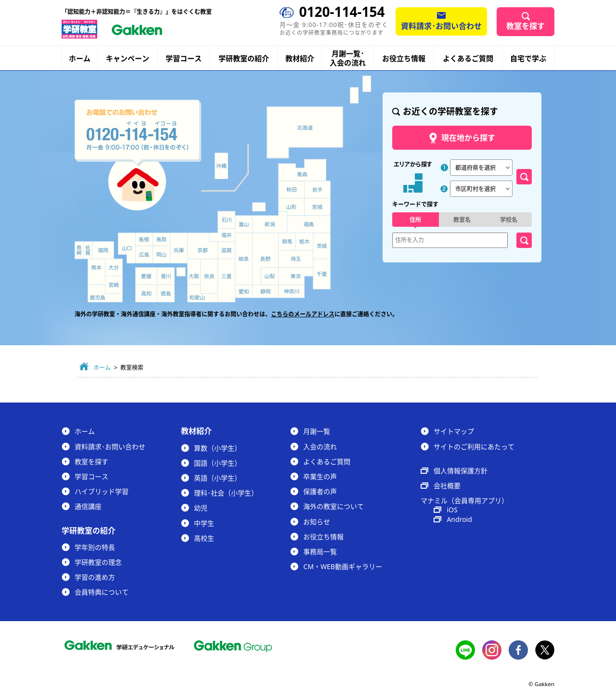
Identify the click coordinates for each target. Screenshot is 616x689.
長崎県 (79, 250)
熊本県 (96, 272)
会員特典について (102, 592)
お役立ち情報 (404, 58)
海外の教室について (334, 506)
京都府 (203, 246)
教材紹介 (300, 58)
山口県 (127, 248)
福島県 (309, 224)
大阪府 (194, 272)
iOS (452, 510)
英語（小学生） (218, 478)
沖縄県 (221, 166)
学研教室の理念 (98, 562)
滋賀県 (226, 250)
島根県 (144, 239)
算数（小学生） (218, 448)
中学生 (204, 523)
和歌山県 (203, 293)
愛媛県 (146, 276)
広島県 (144, 254)
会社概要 (447, 486)
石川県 (226, 220)
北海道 (305, 132)
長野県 (265, 259)
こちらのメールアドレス (303, 314)
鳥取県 (161, 239)
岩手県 (318, 190)
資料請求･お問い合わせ (441, 26)
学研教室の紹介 (244, 58)
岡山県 (161, 254)
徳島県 (166, 293)
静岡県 (265, 291)
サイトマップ (454, 431)
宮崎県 (114, 285)
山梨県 (270, 276)
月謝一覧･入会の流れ (348, 58)
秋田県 (291, 190)
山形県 (291, 207)
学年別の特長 (95, 547)
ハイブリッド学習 (102, 491)
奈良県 (209, 276)
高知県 (146, 293)
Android (459, 519)
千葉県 (322, 274)
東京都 (296, 276)
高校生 (204, 538)
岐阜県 (244, 259)
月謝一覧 (317, 431)
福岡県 (103, 250)
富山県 (244, 225)
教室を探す (526, 26)
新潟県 (270, 222)
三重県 (226, 280)
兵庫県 (179, 248)
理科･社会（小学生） (226, 493)
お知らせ (317, 522)
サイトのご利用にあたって (474, 447)
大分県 (114, 267)
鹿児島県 (105, 293)
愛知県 (244, 291)
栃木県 (304, 241)
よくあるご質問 (468, 58)
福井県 (222, 235)
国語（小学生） (218, 463)
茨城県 (322, 246)
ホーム (80, 58)
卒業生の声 (320, 476)
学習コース (184, 58)
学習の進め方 (95, 577)
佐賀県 (88, 250)
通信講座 (88, 506)
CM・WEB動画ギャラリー (342, 566)
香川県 (166, 276)
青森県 (302, 170)
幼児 (201, 508)
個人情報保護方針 (461, 471)
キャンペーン (128, 58)
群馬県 (287, 241)
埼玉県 (296, 259)
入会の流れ (320, 447)
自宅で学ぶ (528, 58)
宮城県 (318, 207)
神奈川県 (291, 292)
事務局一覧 (320, 552)
